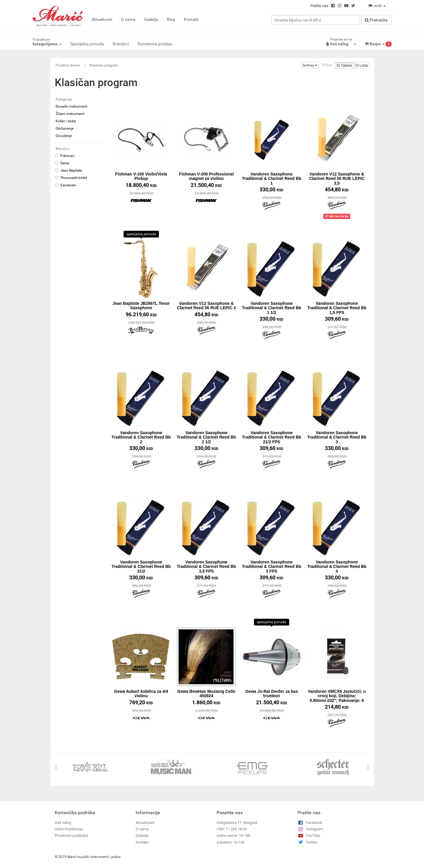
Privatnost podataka (71, 836)
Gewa (62, 163)
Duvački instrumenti (72, 106)
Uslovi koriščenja (69, 829)
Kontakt (191, 19)
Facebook (310, 822)
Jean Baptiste (69, 170)
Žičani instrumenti (70, 114)
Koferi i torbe (66, 121)
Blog (171, 19)
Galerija (151, 19)
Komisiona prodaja (155, 44)
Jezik (377, 6)
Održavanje (65, 128)
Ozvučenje (64, 136)
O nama (128, 19)
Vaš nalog (63, 822)
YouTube (309, 836)
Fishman (65, 156)
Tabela (344, 65)
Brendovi (121, 44)
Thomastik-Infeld (71, 178)
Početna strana (68, 65)
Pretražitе (376, 20)
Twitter (307, 842)
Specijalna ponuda (87, 44)
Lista (361, 65)
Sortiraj (310, 65)
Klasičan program (104, 65)
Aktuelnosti (102, 19)
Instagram (310, 829)
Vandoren (66, 185)
